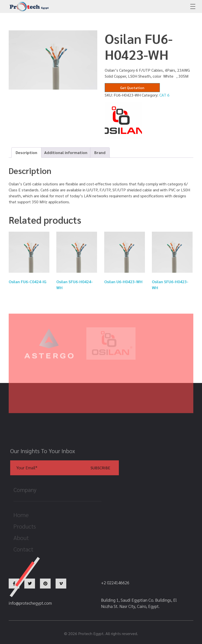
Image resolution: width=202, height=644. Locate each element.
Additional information (66, 152)
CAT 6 (164, 95)
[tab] (26, 153)
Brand (100, 152)
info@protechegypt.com (92, 7)
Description (26, 152)
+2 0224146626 (153, 7)
